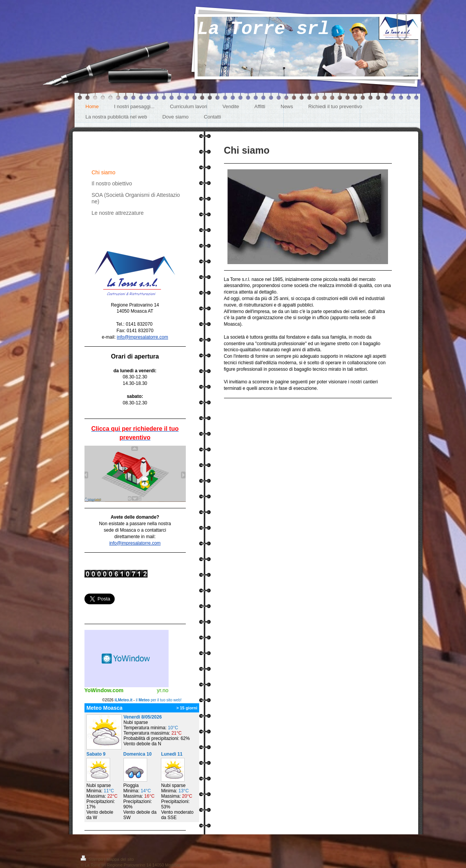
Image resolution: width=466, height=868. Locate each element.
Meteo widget (127, 659)
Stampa (93, 859)
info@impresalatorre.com (143, 337)
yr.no (162, 690)
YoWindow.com (104, 690)
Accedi (404, 858)
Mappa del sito (120, 859)
